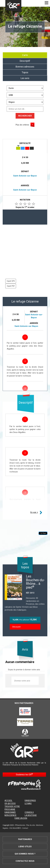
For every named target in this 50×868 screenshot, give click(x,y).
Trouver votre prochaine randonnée (12, 809)
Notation (25, 200)
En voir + (34, 512)
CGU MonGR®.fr (15, 828)
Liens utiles (25, 847)
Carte (25, 55)
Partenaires (25, 839)
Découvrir (17, 627)
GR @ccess (10, 803)
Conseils (29, 812)
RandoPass (30, 801)
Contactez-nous (25, 861)
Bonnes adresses (25, 67)
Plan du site (31, 825)
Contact (25, 828)
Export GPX (11, 281)
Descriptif (25, 61)
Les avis (25, 78)
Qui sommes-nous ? (25, 854)
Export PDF (11, 286)
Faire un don (21, 818)
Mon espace (10, 815)
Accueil (8, 801)
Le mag (28, 803)
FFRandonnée (20, 825)
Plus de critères (22, 125)
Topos (25, 72)
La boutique (31, 815)
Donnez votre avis (22, 681)
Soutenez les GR (24, 774)
